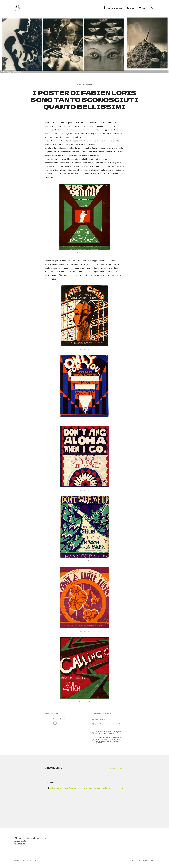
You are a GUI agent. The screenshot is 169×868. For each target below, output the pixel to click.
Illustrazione (112, 723)
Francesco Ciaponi (59, 719)
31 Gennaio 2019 (85, 85)
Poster (118, 723)
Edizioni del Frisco (28, 861)
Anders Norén (143, 861)
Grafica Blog (105, 723)
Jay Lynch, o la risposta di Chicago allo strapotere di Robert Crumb (109, 733)
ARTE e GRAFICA (100, 719)
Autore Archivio (55, 724)
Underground (99, 725)
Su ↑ (153, 861)
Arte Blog (98, 723)
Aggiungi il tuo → (117, 769)
